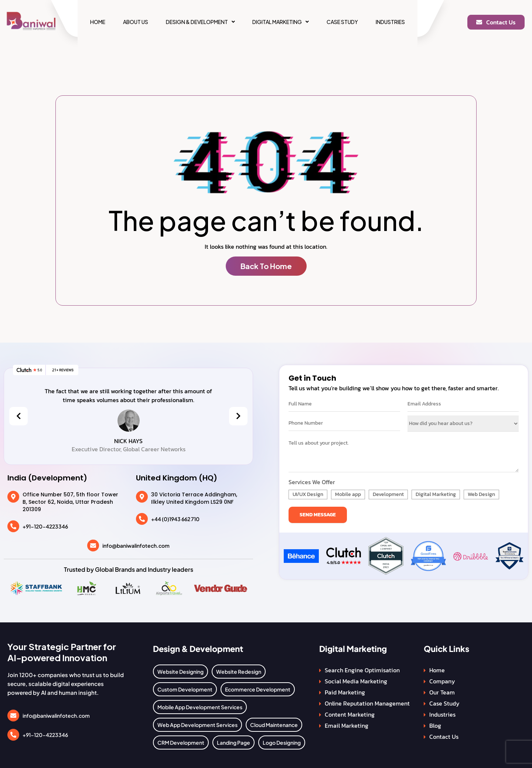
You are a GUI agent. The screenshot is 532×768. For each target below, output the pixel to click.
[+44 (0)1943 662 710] (142, 519)
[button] (200, 22)
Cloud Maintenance (274, 725)
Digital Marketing (281, 22)
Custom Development (185, 689)
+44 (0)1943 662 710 (175, 519)
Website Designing (180, 672)
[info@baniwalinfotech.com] (93, 546)
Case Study (342, 22)
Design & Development (200, 22)
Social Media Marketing (356, 681)
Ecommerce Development (258, 689)
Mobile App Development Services (200, 707)
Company (442, 681)
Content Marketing (350, 714)
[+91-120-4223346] (13, 526)
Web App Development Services (197, 725)
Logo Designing (282, 742)
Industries (390, 22)
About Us (136, 22)
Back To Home (266, 266)
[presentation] (18, 416)
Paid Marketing (345, 692)
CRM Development (181, 742)
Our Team (442, 692)
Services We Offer (312, 482)
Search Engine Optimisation (362, 670)
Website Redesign (239, 672)
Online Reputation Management (367, 703)
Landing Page (233, 742)
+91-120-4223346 (45, 526)
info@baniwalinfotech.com (136, 546)
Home (98, 22)
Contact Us (444, 737)
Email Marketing (347, 725)
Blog (435, 725)
